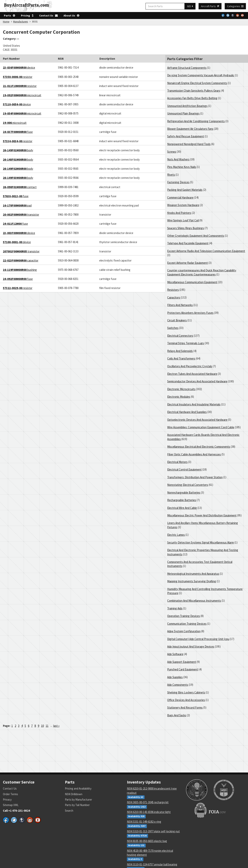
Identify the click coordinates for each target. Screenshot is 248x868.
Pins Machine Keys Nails (182, 167)
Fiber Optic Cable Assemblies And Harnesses (194, 454)
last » (56, 726)
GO (190, 6)
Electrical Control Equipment (184, 469)
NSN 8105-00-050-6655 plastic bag (147, 841)
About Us (71, 15)
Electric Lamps (176, 535)
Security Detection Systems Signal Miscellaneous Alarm (201, 542)
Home (6, 22)
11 (47, 726)
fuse (18, 132)
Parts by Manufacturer (78, 800)
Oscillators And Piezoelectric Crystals (190, 366)
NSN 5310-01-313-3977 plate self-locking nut (153, 831)
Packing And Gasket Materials (185, 190)
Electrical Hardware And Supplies (187, 412)
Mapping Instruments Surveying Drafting (192, 581)
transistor (21, 215)
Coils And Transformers (181, 358)
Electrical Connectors (180, 336)
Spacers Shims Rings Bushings (186, 228)
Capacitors (174, 297)
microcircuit (22, 95)
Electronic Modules (179, 397)
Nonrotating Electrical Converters (188, 485)
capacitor (21, 260)
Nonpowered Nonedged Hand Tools (189, 144)
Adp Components (178, 685)
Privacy (7, 800)
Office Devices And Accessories (186, 700)
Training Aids (175, 608)
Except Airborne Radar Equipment (188, 263)
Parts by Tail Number (77, 805)
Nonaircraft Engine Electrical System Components (197, 83)
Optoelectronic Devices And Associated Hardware (197, 420)
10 (42, 726)
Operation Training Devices (184, 616)
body (18, 150)
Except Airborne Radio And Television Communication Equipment (206, 251)
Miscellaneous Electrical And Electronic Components (199, 447)
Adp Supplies (175, 677)
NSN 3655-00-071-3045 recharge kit (148, 802)
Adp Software (175, 654)
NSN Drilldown (74, 794)
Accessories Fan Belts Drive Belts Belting (192, 98)
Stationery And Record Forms (185, 708)
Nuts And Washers (178, 159)
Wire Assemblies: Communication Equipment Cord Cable (201, 427)
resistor (18, 77)
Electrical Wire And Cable (182, 508)
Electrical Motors (177, 462)
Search (69, 811)
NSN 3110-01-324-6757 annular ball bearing (152, 864)
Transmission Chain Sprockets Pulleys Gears (194, 91)
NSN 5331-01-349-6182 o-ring (144, 822)
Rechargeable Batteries (182, 500)
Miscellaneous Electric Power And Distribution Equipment (202, 515)
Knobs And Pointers (179, 213)
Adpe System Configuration (184, 631)
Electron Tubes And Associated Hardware (192, 374)
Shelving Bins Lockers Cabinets (186, 692)
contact (20, 187)
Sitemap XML (11, 805)
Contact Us (48, 15)
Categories (235, 6)
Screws (172, 152)
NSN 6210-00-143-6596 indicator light (149, 812)
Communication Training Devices (187, 624)
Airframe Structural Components (187, 68)
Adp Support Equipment (182, 662)
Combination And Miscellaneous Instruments (194, 601)
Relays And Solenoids (180, 351)
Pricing (27, 15)
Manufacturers (21, 22)
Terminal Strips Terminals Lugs (186, 343)
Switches (173, 328)
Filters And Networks (180, 305)
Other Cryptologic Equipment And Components (196, 236)
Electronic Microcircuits (181, 389)
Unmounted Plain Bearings (183, 113)
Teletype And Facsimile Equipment (188, 243)
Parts (9, 15)
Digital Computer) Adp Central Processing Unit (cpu (198, 639)
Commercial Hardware (180, 197)
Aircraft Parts (210, 6)
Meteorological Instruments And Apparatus (193, 574)
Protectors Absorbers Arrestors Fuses (190, 313)
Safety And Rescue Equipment (186, 136)
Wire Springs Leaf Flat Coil (183, 220)
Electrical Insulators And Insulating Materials (194, 404)
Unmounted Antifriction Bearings (187, 106)
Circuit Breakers (177, 320)
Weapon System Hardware (183, 205)
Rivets (171, 175)
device (19, 68)
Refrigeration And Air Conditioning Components (196, 121)
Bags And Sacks (177, 715)
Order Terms (10, 794)
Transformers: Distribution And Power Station (195, 477)
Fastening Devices (178, 182)
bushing (20, 270)
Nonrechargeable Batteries (184, 492)
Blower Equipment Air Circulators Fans (190, 129)
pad (17, 205)
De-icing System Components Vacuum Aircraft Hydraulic (201, 75)
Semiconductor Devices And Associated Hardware (197, 381)
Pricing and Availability (78, 788)
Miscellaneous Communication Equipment (192, 282)
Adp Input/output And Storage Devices (191, 646)
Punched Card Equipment (183, 669)
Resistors (173, 290)
